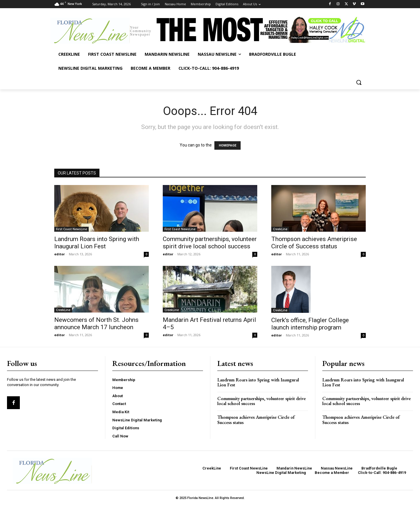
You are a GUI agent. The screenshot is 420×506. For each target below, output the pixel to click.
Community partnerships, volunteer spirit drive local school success (210, 243)
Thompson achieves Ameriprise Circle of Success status (314, 243)
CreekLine (280, 229)
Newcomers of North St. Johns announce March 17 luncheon (96, 323)
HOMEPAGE (228, 145)
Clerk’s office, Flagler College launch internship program (310, 324)
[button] (359, 82)
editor (60, 254)
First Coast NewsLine (71, 229)
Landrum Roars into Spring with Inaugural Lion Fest (97, 243)
